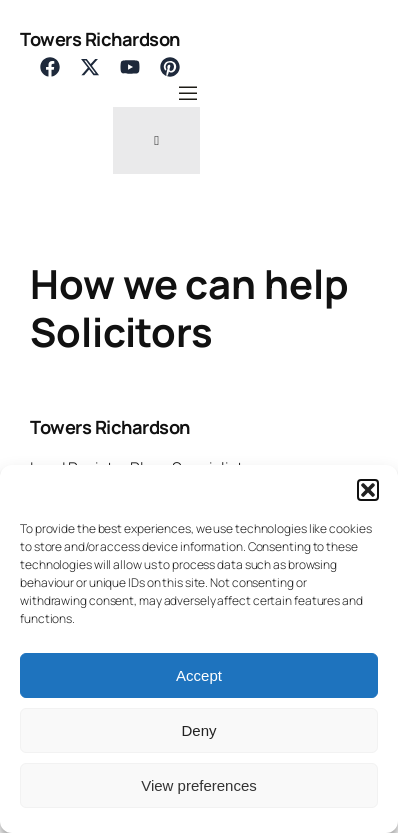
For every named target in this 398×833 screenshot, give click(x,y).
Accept (199, 675)
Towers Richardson (100, 38)
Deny (198, 730)
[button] (368, 490)
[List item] (50, 67)
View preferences (199, 785)
